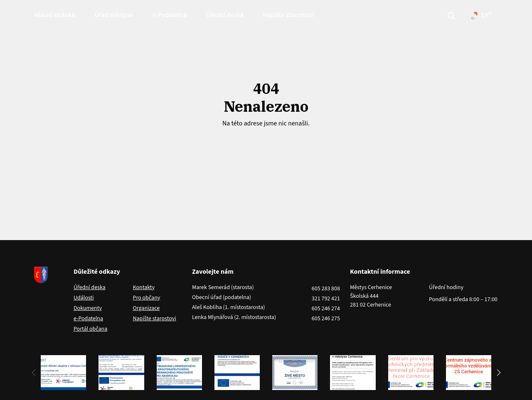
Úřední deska (225, 15)
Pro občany (147, 298)
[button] (499, 373)
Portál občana (90, 329)
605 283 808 (326, 289)
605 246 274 (326, 309)
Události (84, 298)
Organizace (147, 308)
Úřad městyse (114, 15)
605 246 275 (326, 319)
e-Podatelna (169, 15)
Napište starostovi (288, 15)
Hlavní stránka (55, 15)
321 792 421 (326, 299)
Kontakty (144, 287)
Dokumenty (88, 308)
